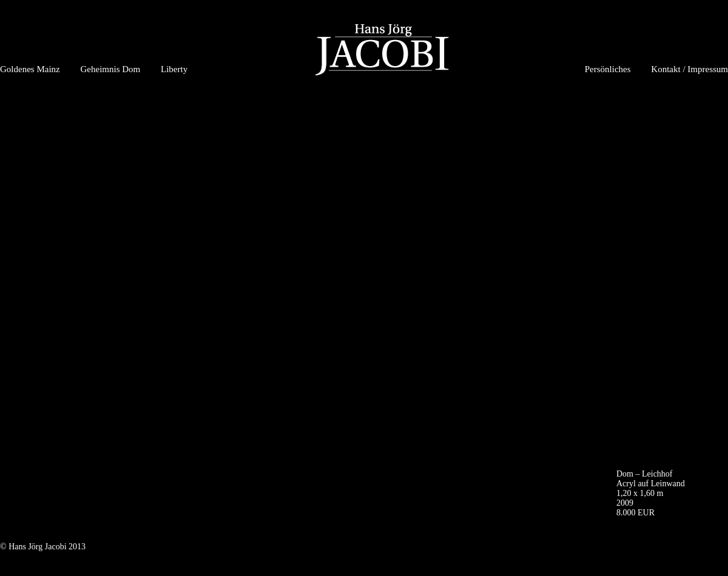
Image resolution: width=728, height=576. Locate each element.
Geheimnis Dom (110, 69)
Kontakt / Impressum (689, 69)
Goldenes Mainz (30, 69)
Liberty (174, 69)
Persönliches (608, 69)
